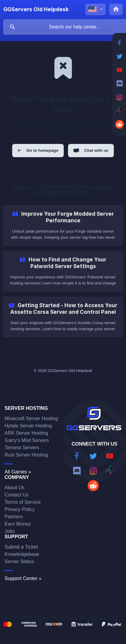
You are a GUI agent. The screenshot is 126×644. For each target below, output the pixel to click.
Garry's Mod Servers (27, 440)
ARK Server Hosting (26, 433)
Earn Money (18, 524)
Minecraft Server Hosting (31, 418)
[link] (63, 226)
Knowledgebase (22, 554)
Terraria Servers (22, 448)
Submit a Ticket (21, 547)
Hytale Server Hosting (28, 426)
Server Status (19, 561)
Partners (14, 517)
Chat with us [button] (96, 150)
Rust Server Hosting (26, 455)
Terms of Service (23, 502)
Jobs (10, 531)
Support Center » (23, 578)
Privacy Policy (20, 509)
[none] (36, 9)
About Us (15, 488)
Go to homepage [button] (42, 150)
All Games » (18, 472)
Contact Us (17, 495)
